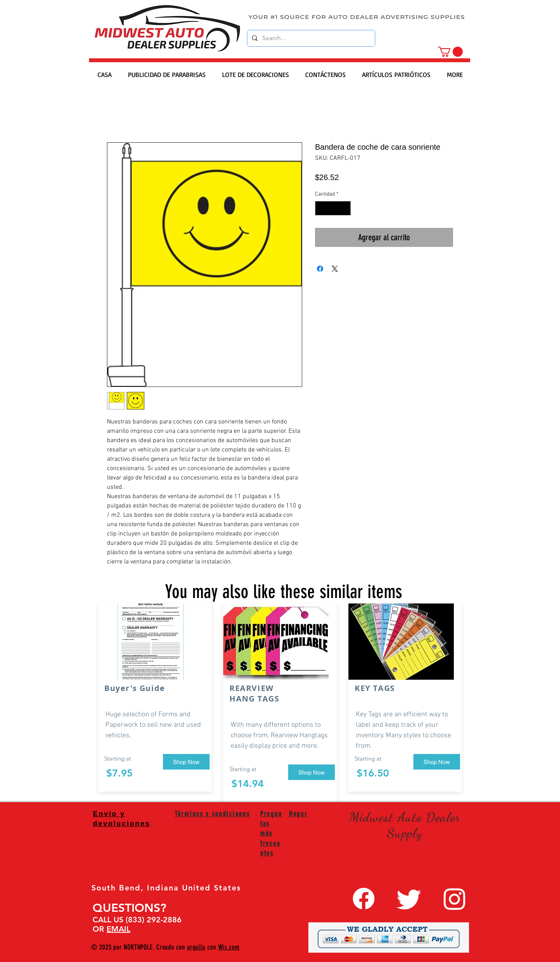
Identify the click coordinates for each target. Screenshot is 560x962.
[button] (450, 52)
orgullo (196, 947)
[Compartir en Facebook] (320, 269)
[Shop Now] (186, 762)
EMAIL (118, 929)
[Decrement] (321, 208)
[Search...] (310, 38)
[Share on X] (335, 269)
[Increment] (345, 208)
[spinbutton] (333, 208)
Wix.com (229, 947)
